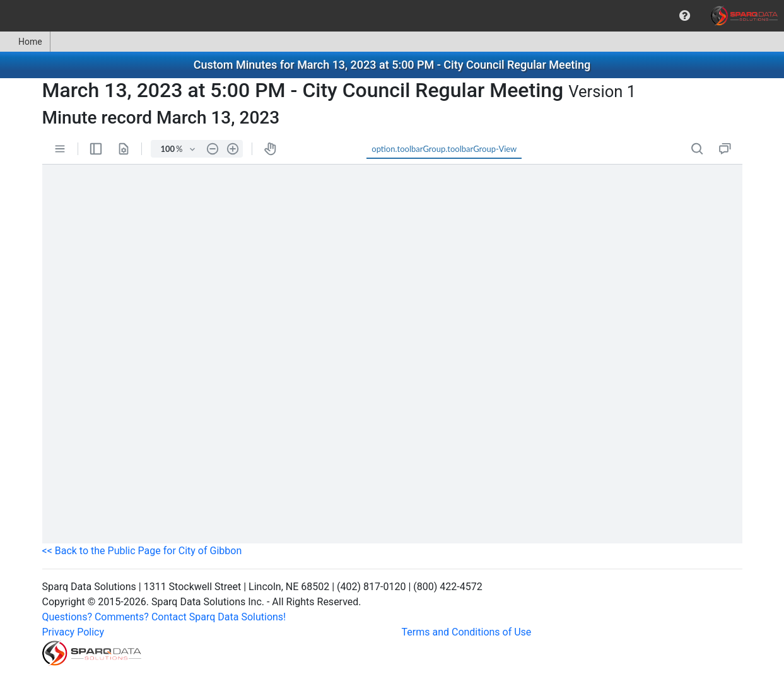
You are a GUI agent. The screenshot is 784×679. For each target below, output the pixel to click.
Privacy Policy (73, 632)
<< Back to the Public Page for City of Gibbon (142, 551)
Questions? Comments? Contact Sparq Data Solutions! (164, 617)
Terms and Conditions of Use (467, 632)
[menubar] (392, 16)
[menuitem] (685, 16)
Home (25, 42)
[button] (685, 16)
